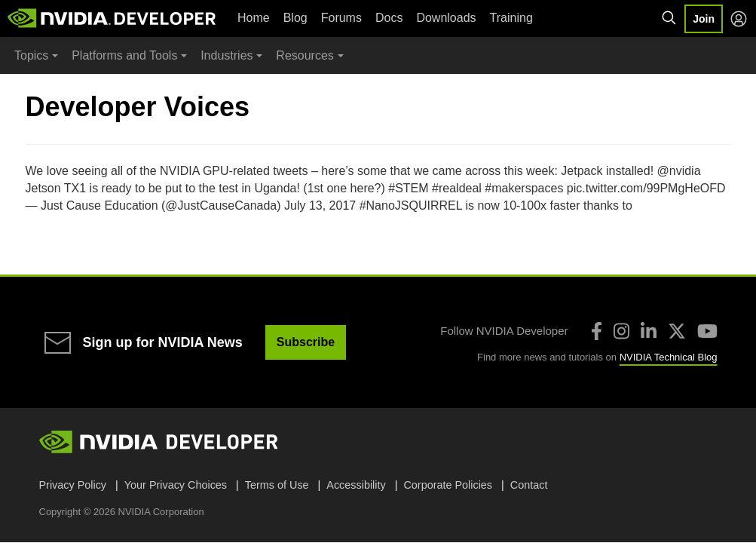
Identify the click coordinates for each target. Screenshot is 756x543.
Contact (529, 485)
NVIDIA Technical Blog (669, 357)
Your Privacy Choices (176, 485)
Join (704, 19)
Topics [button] (31, 55)
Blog (295, 18)
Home (254, 18)
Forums (341, 18)
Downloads (446, 18)
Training (511, 18)
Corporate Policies (448, 485)
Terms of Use (277, 485)
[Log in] (739, 19)
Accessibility (356, 485)
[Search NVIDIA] (669, 18)
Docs (389, 18)
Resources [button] (305, 55)
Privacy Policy (73, 485)
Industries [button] (226, 55)
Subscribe (306, 342)
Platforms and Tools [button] (124, 55)
